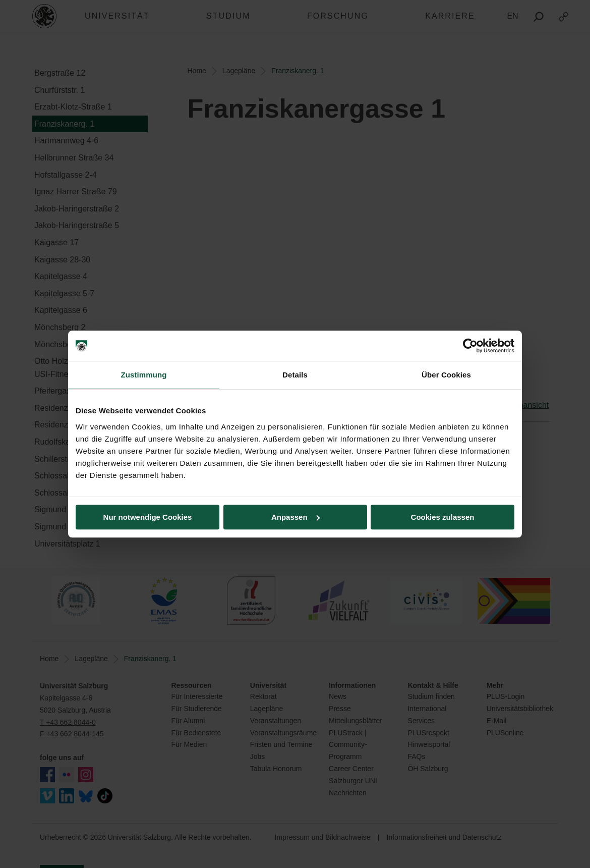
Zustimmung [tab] (144, 375)
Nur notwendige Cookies (148, 517)
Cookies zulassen (443, 517)
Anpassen (296, 517)
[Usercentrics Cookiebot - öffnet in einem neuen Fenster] (470, 346)
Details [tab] (295, 375)
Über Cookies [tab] (446, 375)
